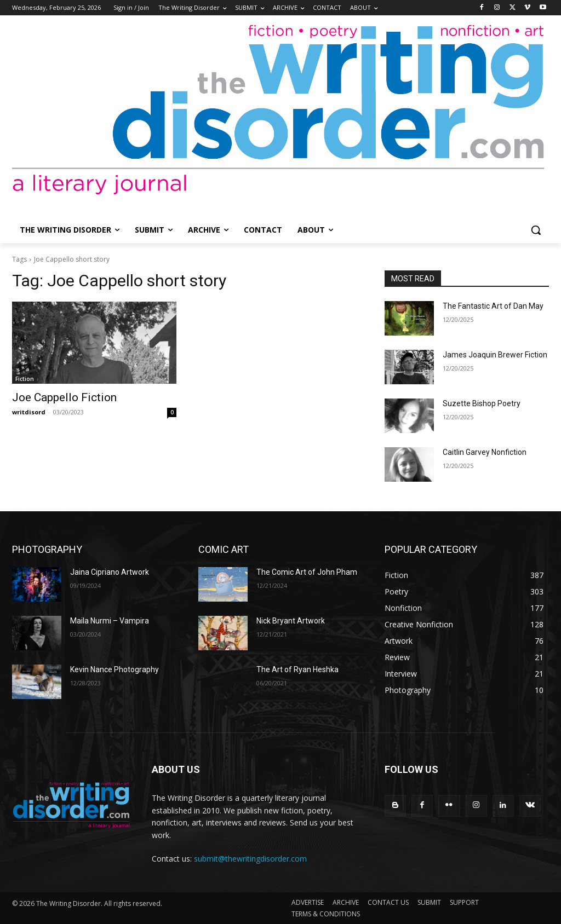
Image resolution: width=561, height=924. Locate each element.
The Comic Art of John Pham (307, 572)
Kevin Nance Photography (115, 669)
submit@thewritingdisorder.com (250, 859)
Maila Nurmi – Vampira (110, 621)
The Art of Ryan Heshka (297, 669)
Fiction (25, 379)
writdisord (29, 412)
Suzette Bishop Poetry (482, 403)
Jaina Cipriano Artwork (110, 572)
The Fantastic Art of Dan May (493, 306)
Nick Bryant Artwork (291, 621)
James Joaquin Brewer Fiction (495, 355)
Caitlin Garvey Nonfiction (485, 452)
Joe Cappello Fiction (64, 397)
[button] (536, 230)
